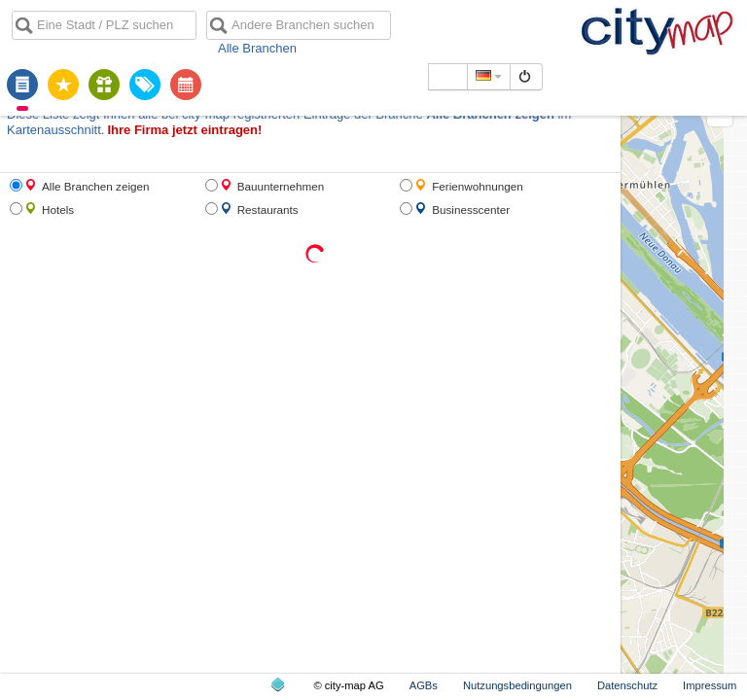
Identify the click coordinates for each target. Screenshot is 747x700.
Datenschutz (627, 685)
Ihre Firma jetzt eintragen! (184, 130)
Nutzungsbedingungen (517, 685)
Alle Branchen (257, 48)
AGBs (424, 685)
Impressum (710, 685)
